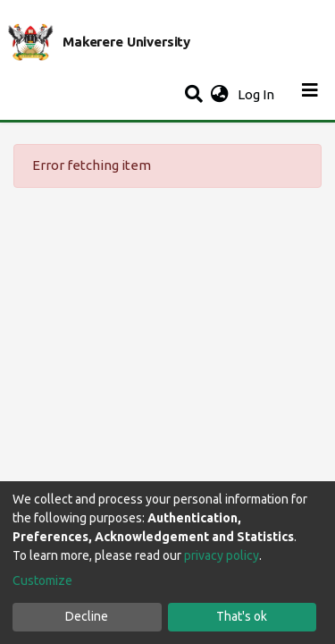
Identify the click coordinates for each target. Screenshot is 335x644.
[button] (219, 95)
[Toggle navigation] (310, 95)
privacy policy (222, 555)
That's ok (242, 616)
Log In (258, 94)
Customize (42, 580)
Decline (87, 616)
